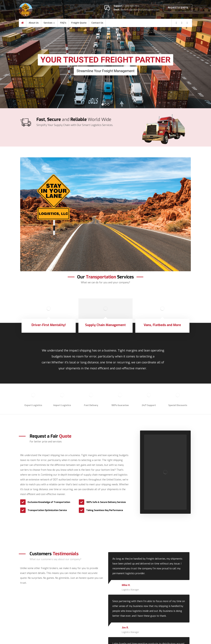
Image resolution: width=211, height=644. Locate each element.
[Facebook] (176, 23)
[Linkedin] (182, 23)
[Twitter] (187, 23)
